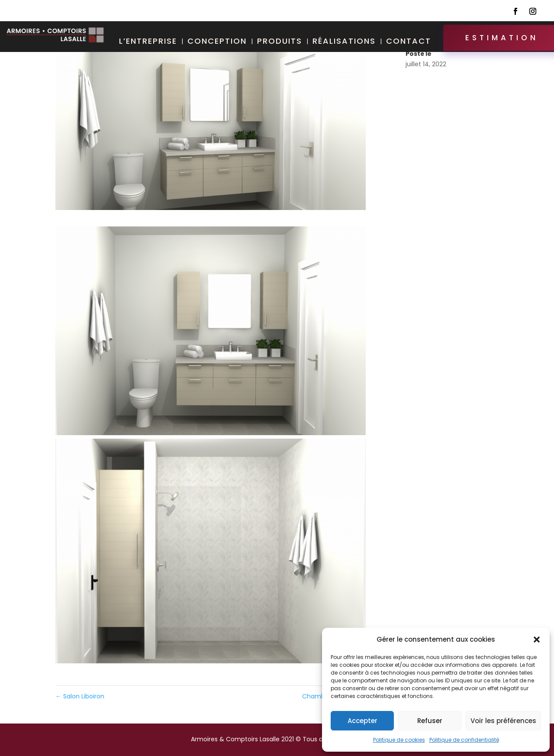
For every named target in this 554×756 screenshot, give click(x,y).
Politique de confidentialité (464, 740)
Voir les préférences (503, 721)
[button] (537, 640)
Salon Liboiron (80, 696)
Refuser (430, 721)
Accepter (362, 721)
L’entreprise (148, 42)
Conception (217, 42)
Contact (409, 42)
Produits (280, 42)
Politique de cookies (399, 740)
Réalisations (344, 42)
